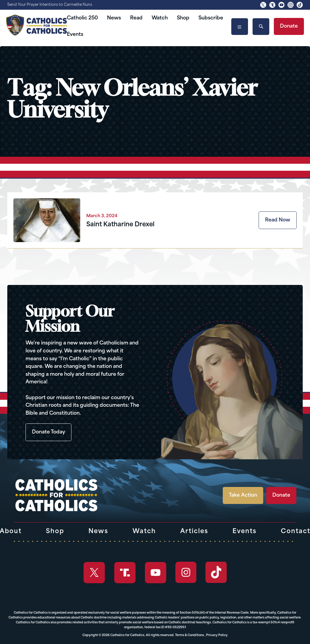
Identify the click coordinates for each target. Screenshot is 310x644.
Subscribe (211, 18)
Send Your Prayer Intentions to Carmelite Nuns (50, 5)
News (114, 18)
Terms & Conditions (189, 635)
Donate (289, 26)
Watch (160, 18)
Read (136, 18)
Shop (183, 18)
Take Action (243, 495)
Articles (194, 532)
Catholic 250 (82, 18)
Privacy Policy (217, 635)
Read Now (278, 220)
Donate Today (48, 432)
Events (75, 35)
